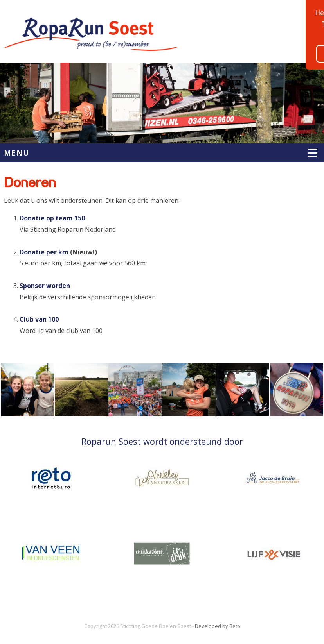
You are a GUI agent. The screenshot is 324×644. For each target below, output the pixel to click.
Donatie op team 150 (52, 218)
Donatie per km (44, 252)
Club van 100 (39, 319)
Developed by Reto (218, 626)
